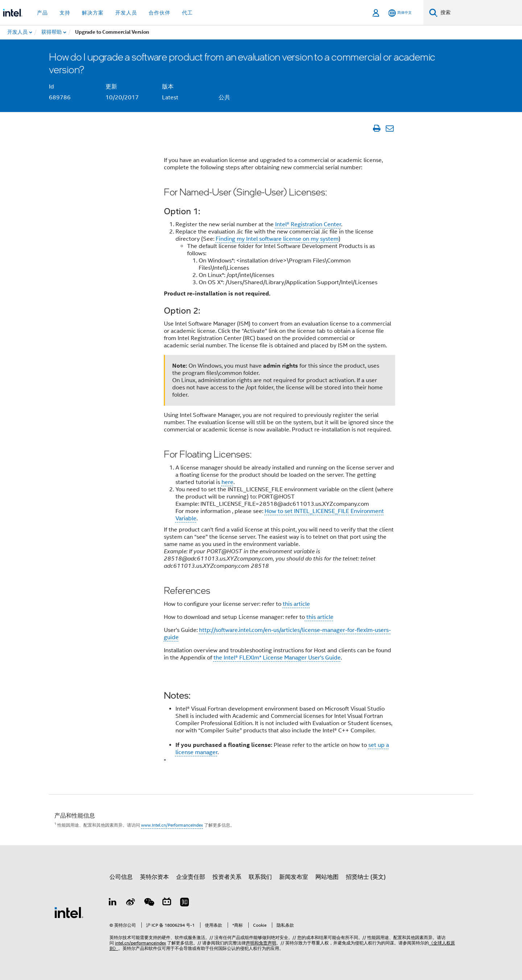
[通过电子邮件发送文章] (390, 128)
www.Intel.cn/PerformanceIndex (172, 825)
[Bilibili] (167, 903)
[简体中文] (400, 13)
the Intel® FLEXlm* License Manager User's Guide (277, 658)
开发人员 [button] (126, 13)
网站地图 (327, 877)
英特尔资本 (154, 877)
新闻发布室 (294, 877)
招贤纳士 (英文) (366, 877)
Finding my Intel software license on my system (277, 239)
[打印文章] (376, 128)
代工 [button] (187, 13)
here (227, 482)
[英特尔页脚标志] (69, 912)
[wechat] (149, 903)
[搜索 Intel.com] (480, 13)
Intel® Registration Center (308, 224)
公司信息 (121, 877)
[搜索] (433, 13)
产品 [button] (42, 13)
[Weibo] (131, 903)
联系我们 (260, 877)
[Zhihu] (185, 903)
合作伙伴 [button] (159, 13)
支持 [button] (65, 13)
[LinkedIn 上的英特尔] (113, 903)
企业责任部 (191, 877)
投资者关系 (227, 877)
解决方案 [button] (93, 13)
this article (296, 604)
